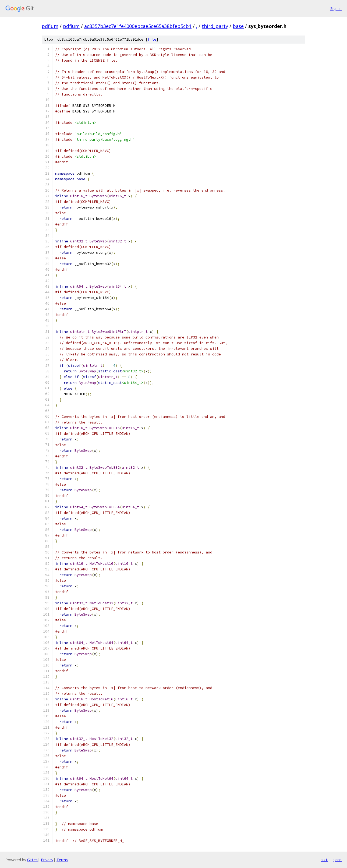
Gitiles (32, 860)
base (238, 26)
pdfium (50, 26)
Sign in (336, 8)
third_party (215, 26)
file (152, 39)
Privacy (47, 860)
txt (324, 860)
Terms (62, 860)
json (337, 860)
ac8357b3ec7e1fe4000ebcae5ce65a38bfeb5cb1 (138, 26)
